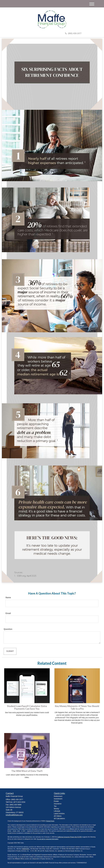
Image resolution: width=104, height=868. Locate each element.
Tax (55, 806)
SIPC (28, 849)
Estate (56, 801)
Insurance (58, 804)
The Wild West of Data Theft (27, 771)
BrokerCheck (50, 821)
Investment (58, 799)
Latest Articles (59, 814)
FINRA (24, 849)
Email (8, 613)
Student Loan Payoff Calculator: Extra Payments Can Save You (27, 707)
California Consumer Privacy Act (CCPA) (70, 837)
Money (57, 809)
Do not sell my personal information (48, 839)
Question (8, 629)
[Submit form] (10, 651)
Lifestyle (57, 811)
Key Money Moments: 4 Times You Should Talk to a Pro (77, 707)
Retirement (58, 796)
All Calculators (59, 818)
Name (8, 597)
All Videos (58, 816)
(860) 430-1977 (73, 33)
